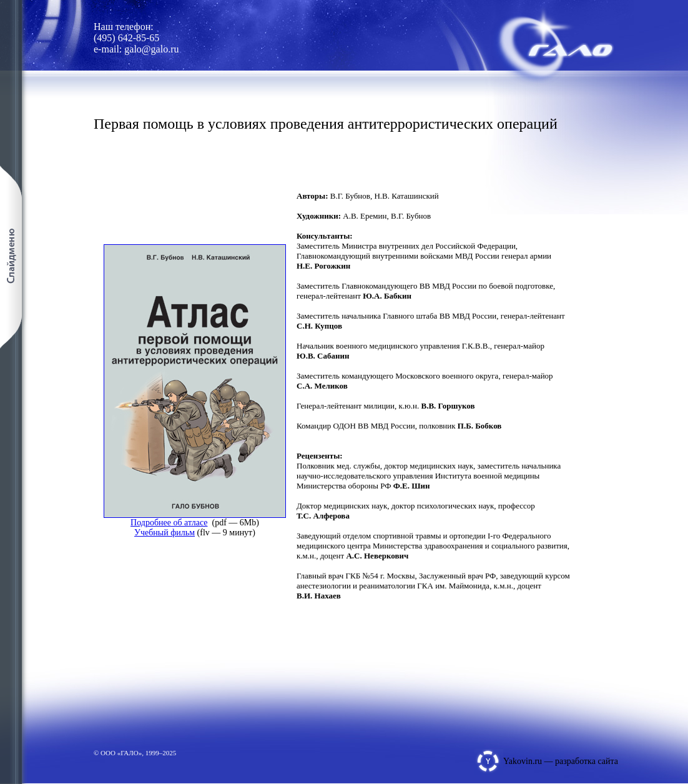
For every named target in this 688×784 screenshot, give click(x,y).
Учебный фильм (165, 533)
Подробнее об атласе (169, 523)
